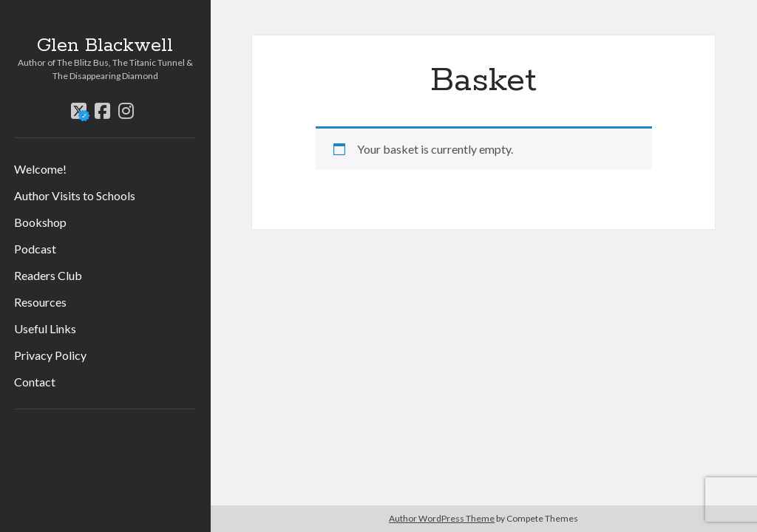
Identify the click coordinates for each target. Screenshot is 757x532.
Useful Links (45, 328)
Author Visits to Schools (75, 195)
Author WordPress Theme (442, 518)
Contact (35, 382)
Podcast (35, 249)
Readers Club (48, 275)
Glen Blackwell (105, 46)
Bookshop (40, 222)
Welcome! (40, 169)
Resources (40, 302)
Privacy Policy (50, 355)
